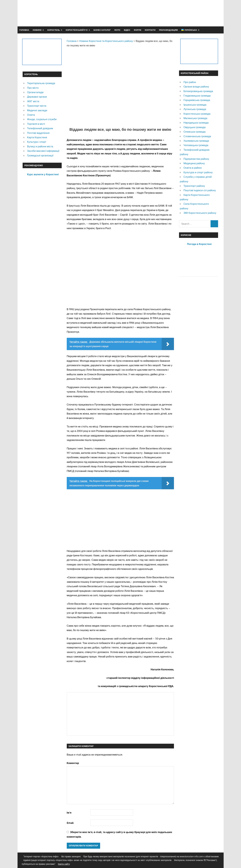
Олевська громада (195, 132)
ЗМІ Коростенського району (200, 213)
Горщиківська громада (197, 100)
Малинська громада (195, 118)
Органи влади (35, 92)
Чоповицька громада (196, 145)
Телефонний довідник (40, 128)
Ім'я (69, 813)
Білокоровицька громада (198, 91)
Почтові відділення (38, 133)
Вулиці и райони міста (40, 146)
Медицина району (194, 163)
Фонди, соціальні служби (42, 119)
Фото (117, 30)
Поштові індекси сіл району (200, 190)
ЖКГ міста (33, 101)
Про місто (33, 88)
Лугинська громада (195, 109)
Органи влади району (196, 86)
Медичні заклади (37, 110)
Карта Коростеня (37, 137)
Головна (24, 30)
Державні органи (37, 97)
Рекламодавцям (168, 30)
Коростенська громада (197, 114)
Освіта (31, 115)
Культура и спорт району (198, 172)
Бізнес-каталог (102, 30)
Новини (37, 30)
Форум (137, 30)
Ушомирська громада (196, 141)
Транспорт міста (37, 106)
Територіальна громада (41, 83)
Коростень (54, 30)
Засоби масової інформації (43, 151)
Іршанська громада (195, 105)
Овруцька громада (195, 127)
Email (70, 823)
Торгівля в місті (36, 124)
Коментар (73, 763)
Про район (190, 82)
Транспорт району (194, 186)
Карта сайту (64, 864)
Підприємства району (196, 159)
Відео (127, 30)
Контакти (150, 30)
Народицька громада (196, 123)
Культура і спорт (37, 142)
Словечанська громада (197, 136)
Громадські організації (40, 155)
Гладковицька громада (197, 96)
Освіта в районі (193, 168)
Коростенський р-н (77, 30)
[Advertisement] (162, 13)
